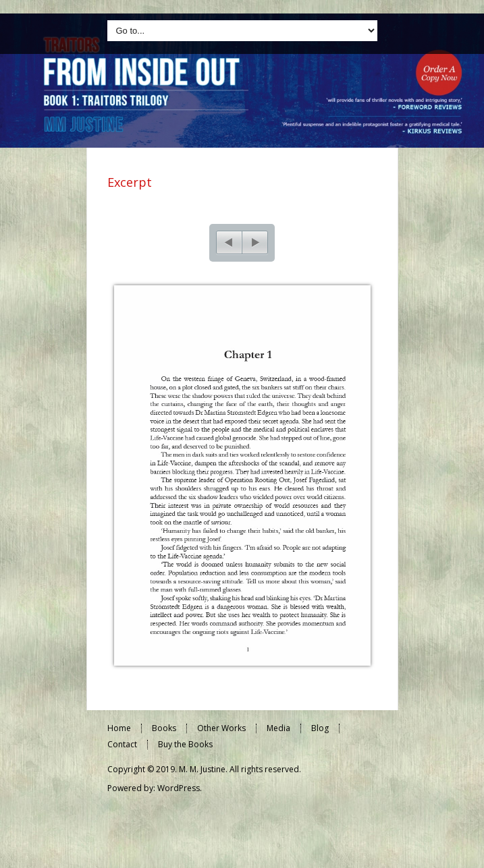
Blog (320, 734)
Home (119, 734)
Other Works (221, 734)
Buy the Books (185, 750)
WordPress (179, 794)
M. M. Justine (202, 775)
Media (278, 734)
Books (164, 734)
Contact (122, 750)
